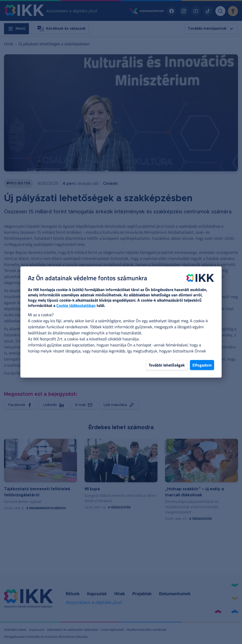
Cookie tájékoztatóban (76, 305)
